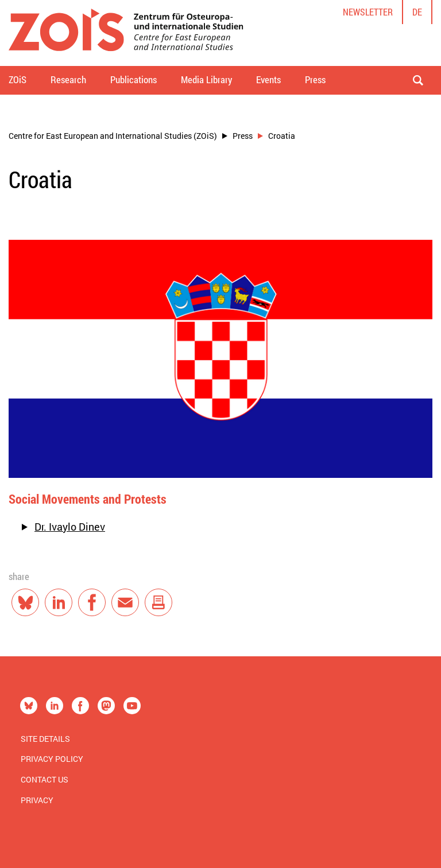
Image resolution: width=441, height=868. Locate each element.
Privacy (37, 800)
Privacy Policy (52, 759)
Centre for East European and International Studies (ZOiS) (113, 136)
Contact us (45, 779)
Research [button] (68, 79)
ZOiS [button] (18, 79)
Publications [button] (134, 79)
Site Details (45, 739)
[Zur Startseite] (126, 33)
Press (243, 136)
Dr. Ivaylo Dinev (70, 527)
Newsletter (368, 12)
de (417, 12)
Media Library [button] (206, 79)
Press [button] (315, 79)
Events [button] (268, 79)
